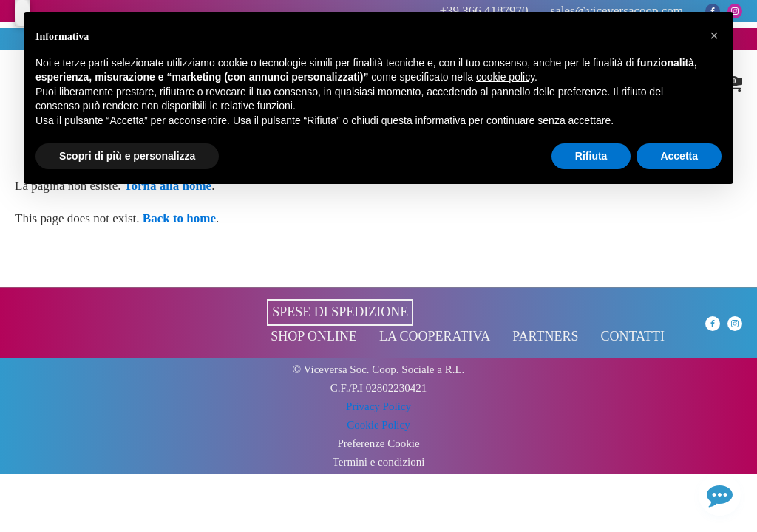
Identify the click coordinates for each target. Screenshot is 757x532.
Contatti (632, 336)
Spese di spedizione (340, 312)
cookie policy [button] (505, 77)
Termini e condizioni (379, 462)
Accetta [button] (679, 156)
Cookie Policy (378, 425)
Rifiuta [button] (591, 156)
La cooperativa (435, 336)
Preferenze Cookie (378, 444)
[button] (714, 35)
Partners (545, 336)
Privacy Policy (378, 406)
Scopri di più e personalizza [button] (127, 156)
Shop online (314, 336)
